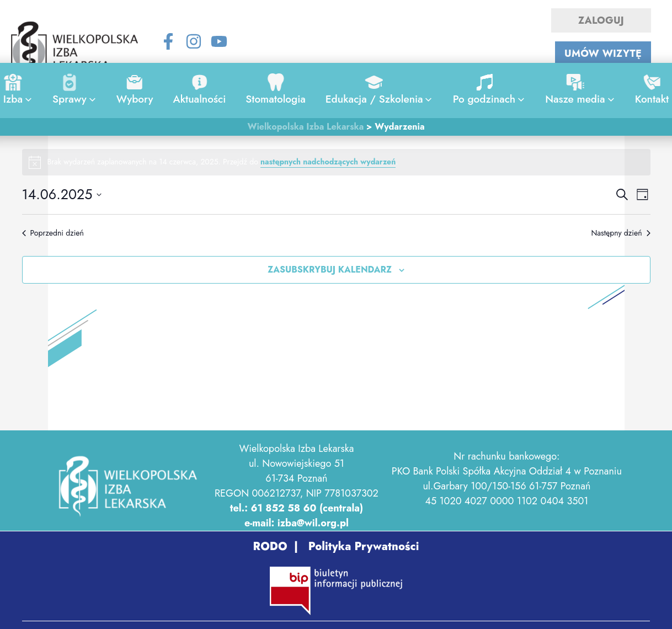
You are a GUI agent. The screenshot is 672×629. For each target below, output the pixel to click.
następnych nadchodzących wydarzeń (328, 162)
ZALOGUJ (601, 20)
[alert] (336, 162)
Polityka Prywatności (362, 547)
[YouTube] (219, 41)
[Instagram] (194, 41)
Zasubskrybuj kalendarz (330, 270)
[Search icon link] (336, 43)
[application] (26, 99)
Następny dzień (620, 233)
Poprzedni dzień (53, 233)
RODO (270, 547)
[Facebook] (168, 41)
